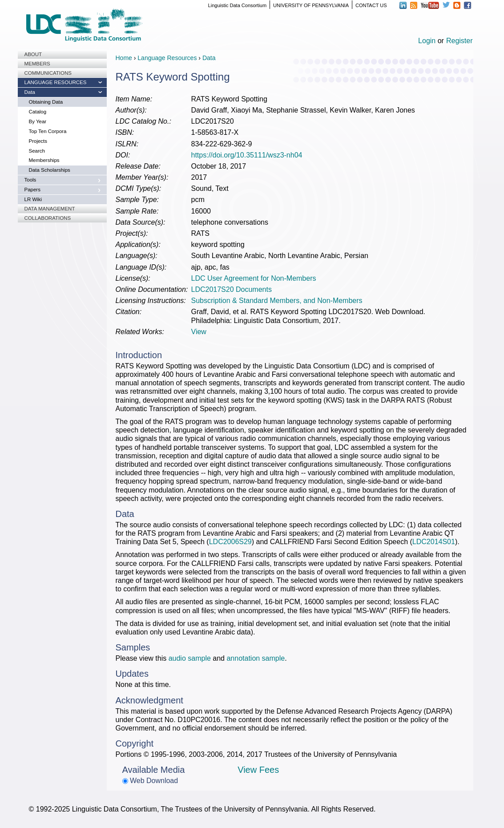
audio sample (190, 658)
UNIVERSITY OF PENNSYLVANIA (311, 5)
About (33, 54)
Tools (30, 180)
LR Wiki (33, 199)
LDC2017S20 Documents (232, 289)
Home (124, 58)
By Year (38, 121)
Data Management (50, 209)
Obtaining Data (46, 102)
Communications (48, 73)
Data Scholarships (50, 170)
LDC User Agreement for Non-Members (254, 278)
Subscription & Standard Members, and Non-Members (277, 301)
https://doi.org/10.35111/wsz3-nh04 (247, 155)
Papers (32, 190)
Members (37, 64)
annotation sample (256, 658)
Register (460, 41)
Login (427, 41)
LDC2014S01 (434, 542)
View (199, 332)
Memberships (44, 160)
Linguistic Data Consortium (237, 5)
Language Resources (56, 82)
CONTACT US (371, 5)
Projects (38, 141)
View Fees (258, 770)
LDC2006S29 (230, 542)
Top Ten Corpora (48, 131)
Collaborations (48, 218)
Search (37, 151)
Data (30, 92)
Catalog (38, 112)
